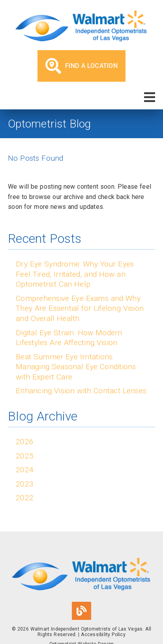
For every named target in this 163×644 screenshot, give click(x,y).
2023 (25, 484)
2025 (25, 456)
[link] (81, 27)
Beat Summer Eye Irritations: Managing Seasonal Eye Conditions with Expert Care (76, 367)
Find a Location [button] (81, 66)
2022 (25, 498)
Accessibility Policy (103, 635)
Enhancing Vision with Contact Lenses (81, 391)
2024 (25, 470)
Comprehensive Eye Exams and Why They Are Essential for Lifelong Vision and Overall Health (80, 308)
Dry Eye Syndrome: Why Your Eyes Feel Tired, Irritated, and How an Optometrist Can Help (75, 274)
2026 (25, 442)
